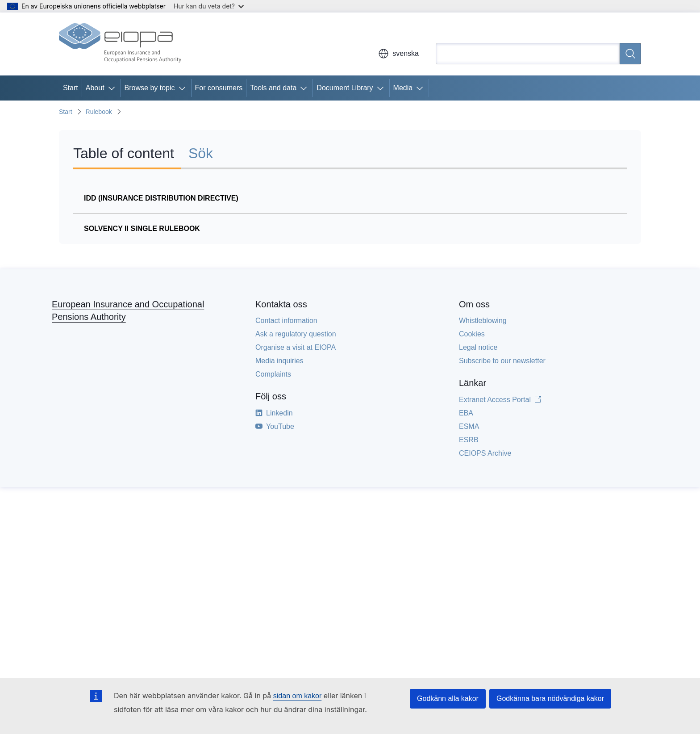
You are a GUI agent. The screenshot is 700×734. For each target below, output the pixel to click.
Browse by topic (150, 88)
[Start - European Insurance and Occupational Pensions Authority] (120, 44)
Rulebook (99, 112)
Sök (201, 153)
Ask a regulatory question (296, 334)
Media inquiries (279, 361)
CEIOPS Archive (485, 453)
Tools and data (273, 88)
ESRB (469, 440)
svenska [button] (398, 54)
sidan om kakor (298, 696)
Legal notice (478, 347)
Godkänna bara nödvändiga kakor (550, 698)
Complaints (273, 374)
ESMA (469, 426)
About (95, 88)
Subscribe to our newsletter (502, 361)
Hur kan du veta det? (209, 6)
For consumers (219, 88)
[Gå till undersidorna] (113, 88)
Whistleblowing (483, 321)
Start (71, 88)
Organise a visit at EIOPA (296, 347)
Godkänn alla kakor (448, 698)
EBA (466, 413)
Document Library (345, 88)
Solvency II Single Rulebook (142, 229)
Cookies (472, 334)
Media (403, 88)
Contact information (286, 321)
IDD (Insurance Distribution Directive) (161, 198)
